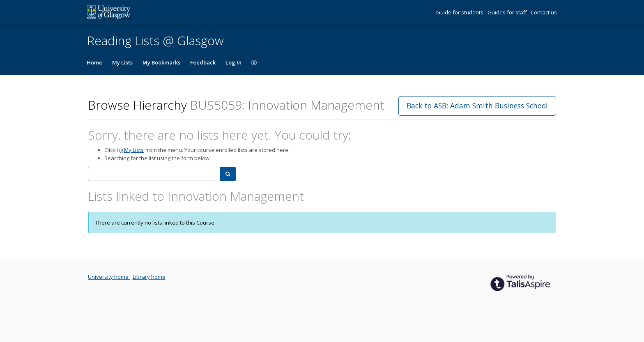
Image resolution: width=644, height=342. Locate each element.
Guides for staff (508, 12)
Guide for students (460, 12)
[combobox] (154, 174)
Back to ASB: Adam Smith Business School (477, 106)
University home (109, 277)
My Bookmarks (161, 62)
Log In (233, 62)
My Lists (122, 62)
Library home (149, 277)
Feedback (203, 62)
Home (94, 62)
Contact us (544, 12)
